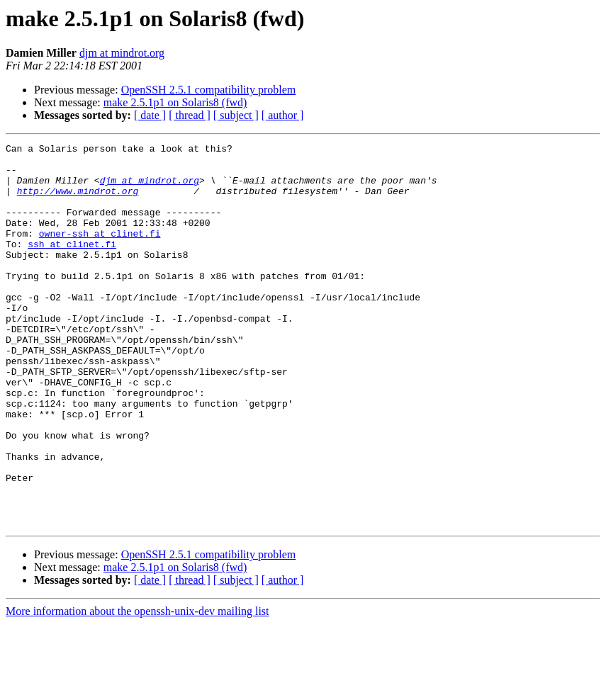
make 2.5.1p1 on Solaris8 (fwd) (175, 102)
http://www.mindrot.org (78, 201)
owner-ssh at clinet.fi (100, 252)
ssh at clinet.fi (72, 265)
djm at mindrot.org (122, 53)
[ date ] (150, 115)
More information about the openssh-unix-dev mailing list (138, 688)
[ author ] (283, 115)
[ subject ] (236, 115)
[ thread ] (190, 115)
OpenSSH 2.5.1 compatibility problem (209, 90)
